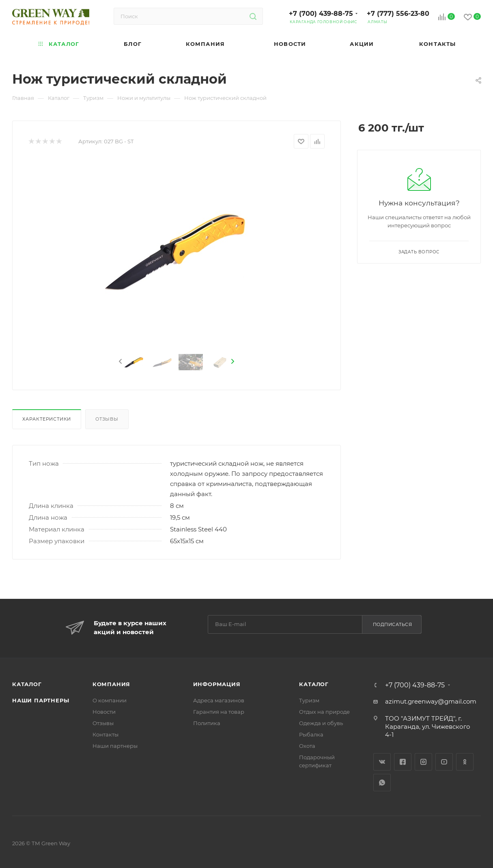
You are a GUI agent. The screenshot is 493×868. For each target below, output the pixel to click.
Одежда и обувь (321, 723)
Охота (307, 746)
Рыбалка (311, 734)
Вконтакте (382, 762)
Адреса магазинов (219, 700)
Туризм (309, 700)
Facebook (403, 762)
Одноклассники (465, 762)
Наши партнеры (41, 700)
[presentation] (120, 362)
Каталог (27, 684)
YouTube (444, 762)
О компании (110, 700)
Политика (207, 723)
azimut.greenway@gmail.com (431, 701)
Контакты (105, 734)
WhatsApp (382, 783)
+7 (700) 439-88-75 (321, 14)
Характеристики (47, 419)
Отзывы (107, 419)
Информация (217, 684)
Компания (111, 684)
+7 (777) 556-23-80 (398, 14)
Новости (104, 712)
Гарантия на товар (219, 712)
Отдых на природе (324, 712)
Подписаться (393, 624)
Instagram (423, 762)
